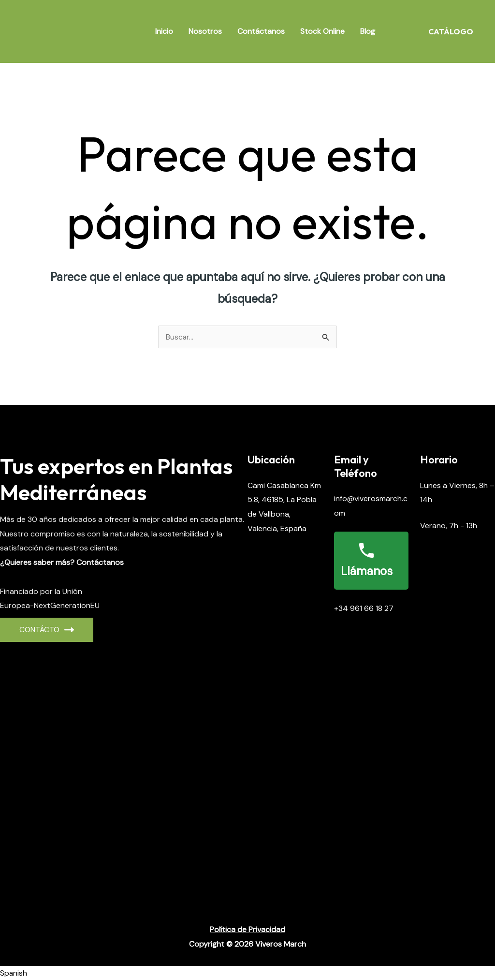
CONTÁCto (47, 630)
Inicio (164, 31)
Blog (368, 31)
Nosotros (205, 31)
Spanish (14, 973)
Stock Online (322, 31)
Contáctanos (261, 31)
